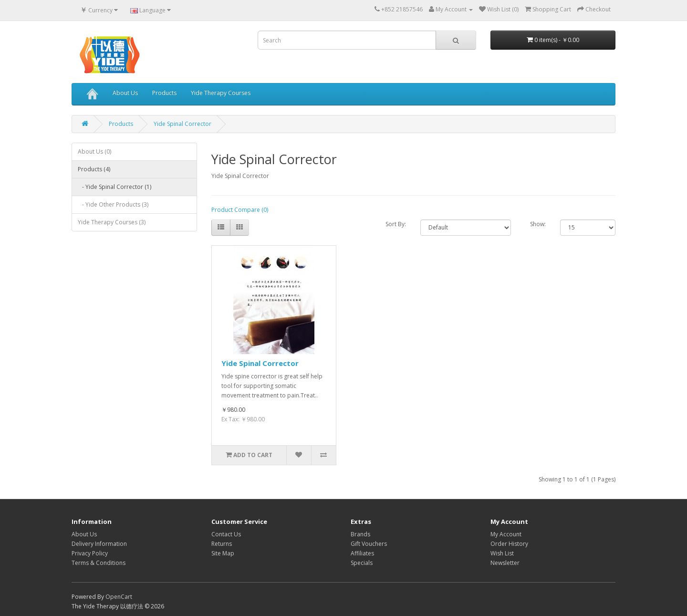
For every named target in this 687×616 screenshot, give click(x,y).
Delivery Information (99, 544)
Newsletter (505, 563)
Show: (538, 224)
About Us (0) (94, 151)
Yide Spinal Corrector (182, 124)
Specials (362, 563)
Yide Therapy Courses (221, 93)
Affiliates (362, 553)
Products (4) (94, 169)
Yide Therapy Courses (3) (112, 222)
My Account (506, 534)
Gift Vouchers (369, 544)
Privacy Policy (90, 553)
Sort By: (396, 224)
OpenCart (119, 597)
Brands (360, 534)
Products (164, 93)
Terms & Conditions (99, 563)
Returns (222, 544)
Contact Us (226, 534)
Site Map (223, 553)
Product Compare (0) (240, 210)
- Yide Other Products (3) (113, 204)
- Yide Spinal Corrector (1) (114, 187)
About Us (125, 93)
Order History (509, 544)
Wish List (502, 553)
